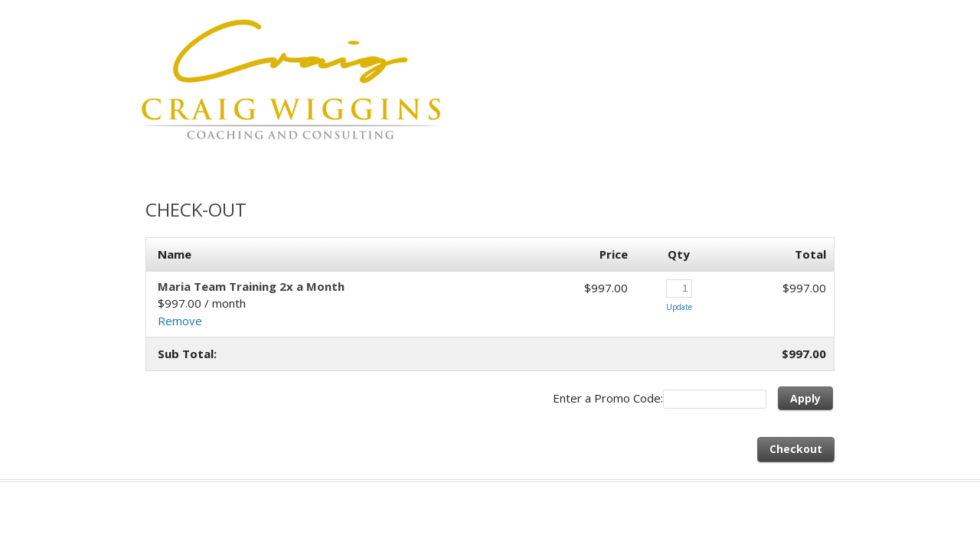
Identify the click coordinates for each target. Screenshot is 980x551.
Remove (180, 321)
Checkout (796, 449)
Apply (805, 398)
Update (679, 307)
